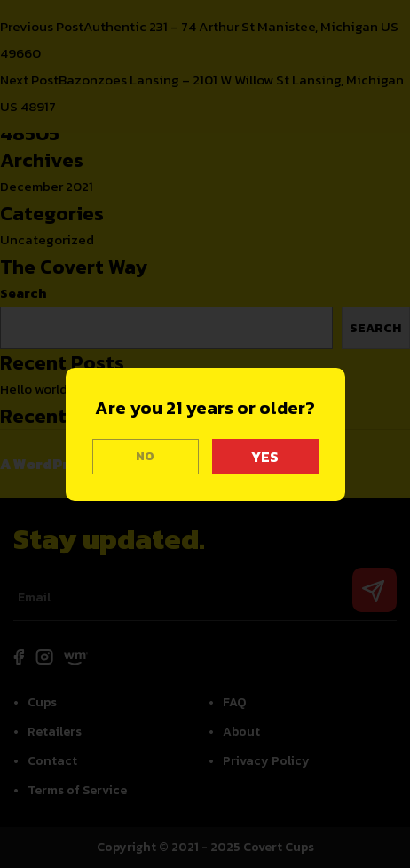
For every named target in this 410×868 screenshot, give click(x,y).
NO (145, 456)
